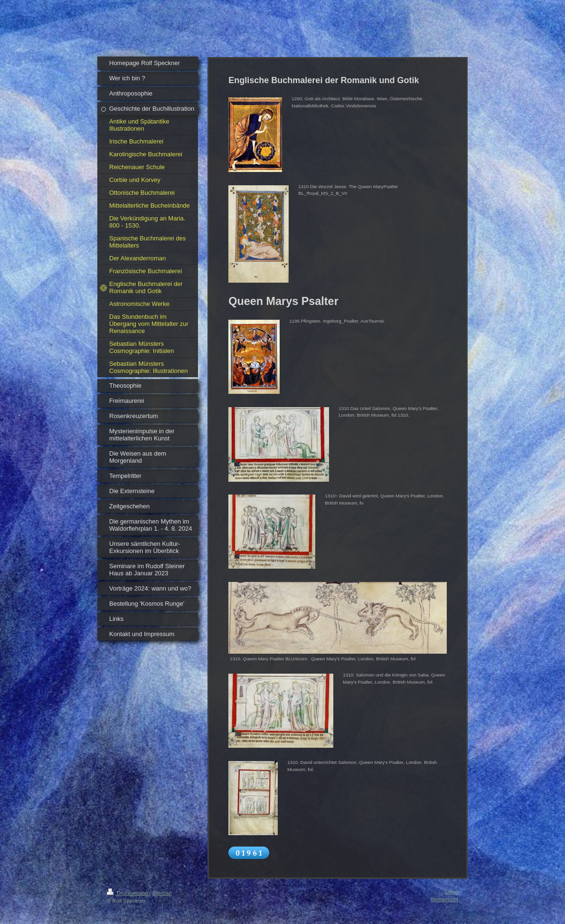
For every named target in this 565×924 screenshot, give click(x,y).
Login (452, 892)
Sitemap (162, 893)
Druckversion (128, 893)
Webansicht (444, 899)
